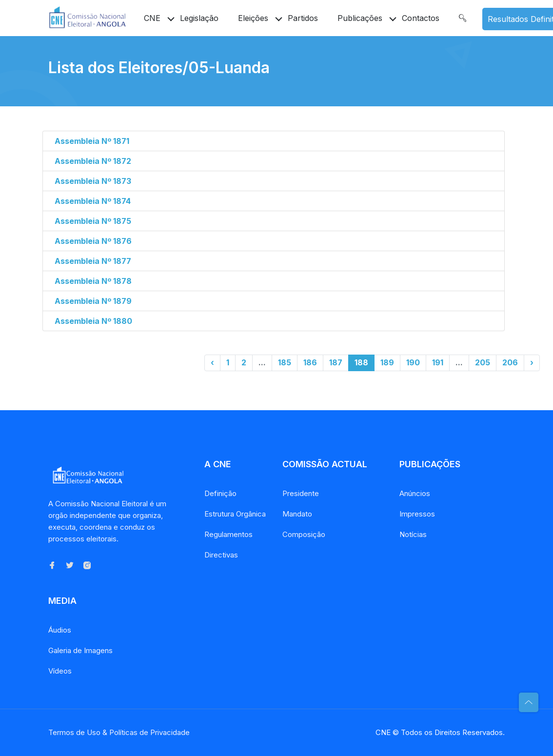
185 (285, 362)
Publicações (360, 18)
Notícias (413, 534)
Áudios (60, 630)
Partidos (303, 18)
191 (438, 362)
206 (510, 362)
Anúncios (415, 493)
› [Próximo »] (532, 362)
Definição (220, 493)
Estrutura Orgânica (235, 514)
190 (413, 362)
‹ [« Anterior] (212, 362)
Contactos (421, 18)
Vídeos (60, 671)
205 (483, 362)
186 (310, 362)
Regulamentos (228, 534)
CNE (152, 18)
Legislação (199, 18)
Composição (304, 534)
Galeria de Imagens (80, 650)
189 (387, 362)
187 (336, 362)
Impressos (417, 514)
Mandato (297, 514)
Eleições (253, 18)
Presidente (301, 493)
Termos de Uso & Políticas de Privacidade (119, 732)
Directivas (221, 555)
